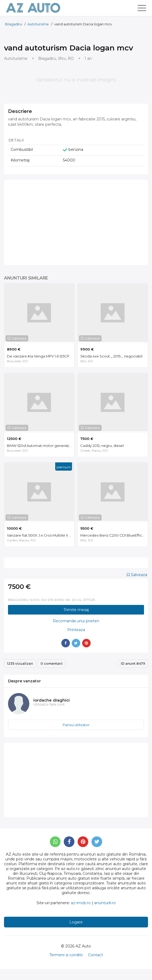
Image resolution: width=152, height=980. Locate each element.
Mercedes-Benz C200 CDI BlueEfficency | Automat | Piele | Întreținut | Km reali (114, 535)
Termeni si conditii (66, 955)
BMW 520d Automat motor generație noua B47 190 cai (41, 446)
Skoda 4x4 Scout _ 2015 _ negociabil (111, 356)
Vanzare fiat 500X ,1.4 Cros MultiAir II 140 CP (41, 535)
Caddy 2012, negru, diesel (102, 446)
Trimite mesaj (76, 610)
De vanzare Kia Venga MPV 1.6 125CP (38, 356)
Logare (76, 922)
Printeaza (76, 630)
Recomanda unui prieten (76, 621)
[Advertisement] (76, 222)
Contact (95, 955)
